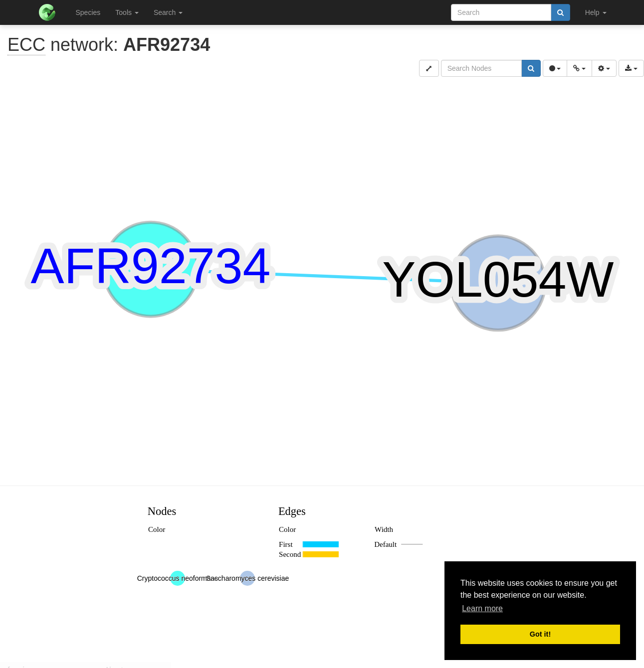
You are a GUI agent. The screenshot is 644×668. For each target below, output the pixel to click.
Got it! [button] (540, 634)
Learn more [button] (482, 608)
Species (88, 12)
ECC (26, 45)
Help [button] (596, 12)
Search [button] (168, 12)
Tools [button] (127, 12)
